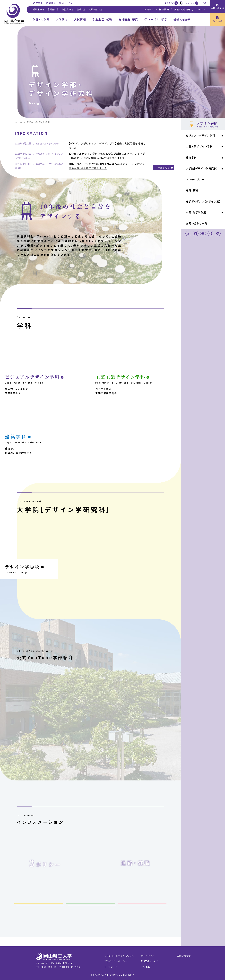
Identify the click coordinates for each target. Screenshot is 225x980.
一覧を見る (164, 168)
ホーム (18, 122)
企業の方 (81, 9)
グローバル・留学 (156, 19)
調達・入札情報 (182, 9)
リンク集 (145, 967)
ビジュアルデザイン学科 (200, 135)
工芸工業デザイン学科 (199, 146)
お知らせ (149, 9)
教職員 (52, 3)
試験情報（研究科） (90, 907)
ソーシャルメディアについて (119, 956)
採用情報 (164, 9)
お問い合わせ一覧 (197, 223)
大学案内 (62, 19)
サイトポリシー (112, 967)
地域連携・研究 (128, 19)
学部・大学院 (41, 19)
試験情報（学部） (39, 907)
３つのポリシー (195, 179)
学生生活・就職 (102, 19)
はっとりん (68, 3)
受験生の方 (39, 9)
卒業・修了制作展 (196, 212)
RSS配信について (150, 961)
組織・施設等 (182, 19)
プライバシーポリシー (116, 961)
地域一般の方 (96, 9)
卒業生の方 (53, 9)
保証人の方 (68, 9)
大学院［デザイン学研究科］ (202, 168)
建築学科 (191, 157)
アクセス (201, 9)
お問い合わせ (184, 956)
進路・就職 (192, 190)
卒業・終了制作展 (142, 907)
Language (190, 3)
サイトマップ (147, 956)
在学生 (39, 3)
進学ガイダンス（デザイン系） (203, 201)
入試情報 (80, 19)
